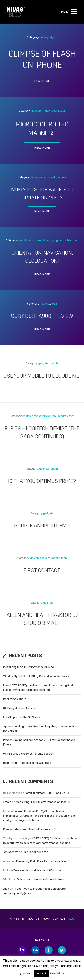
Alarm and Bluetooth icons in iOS (35, 829)
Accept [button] (42, 974)
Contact (59, 919)
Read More (57, 974)
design (27, 416)
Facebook (49, 950)
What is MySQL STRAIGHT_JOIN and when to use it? (36, 676)
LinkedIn (22, 950)
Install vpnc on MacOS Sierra (22, 717)
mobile (67, 241)
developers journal (43, 178)
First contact (42, 571)
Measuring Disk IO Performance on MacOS (30, 667)
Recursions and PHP (16, 699)
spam (55, 111)
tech (63, 111)
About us (33, 919)
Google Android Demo (42, 526)
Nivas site (17, 919)
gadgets (52, 37)
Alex (6, 889)
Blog (71, 919)
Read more (42, 81)
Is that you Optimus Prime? (42, 482)
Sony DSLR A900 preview (42, 316)
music (47, 111)
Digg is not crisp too (36, 852)
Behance (35, 950)
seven (7, 802)
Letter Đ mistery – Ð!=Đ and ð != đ (47, 793)
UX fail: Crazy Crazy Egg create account (29, 754)
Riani (6, 829)
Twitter (62, 950)
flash (43, 37)
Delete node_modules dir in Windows (27, 763)
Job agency (11, 852)
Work (46, 919)
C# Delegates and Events (19, 708)
